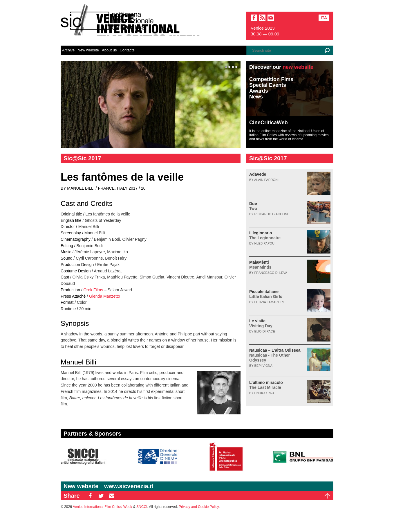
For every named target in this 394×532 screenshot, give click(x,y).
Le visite (261, 323)
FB (90, 496)
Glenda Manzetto (105, 296)
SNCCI (142, 507)
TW (101, 496)
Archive (68, 50)
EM (112, 496)
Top (327, 496)
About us (109, 50)
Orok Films (93, 290)
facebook (254, 18)
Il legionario (265, 235)
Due (253, 206)
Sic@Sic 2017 (82, 158)
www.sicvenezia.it (129, 486)
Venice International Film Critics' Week (102, 507)
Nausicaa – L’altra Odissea (275, 355)
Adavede (258, 174)
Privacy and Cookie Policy (199, 507)
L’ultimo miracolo (266, 385)
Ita (324, 18)
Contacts (127, 50)
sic (262, 18)
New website (88, 50)
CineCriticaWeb (269, 123)
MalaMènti (260, 265)
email (271, 18)
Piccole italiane (266, 294)
